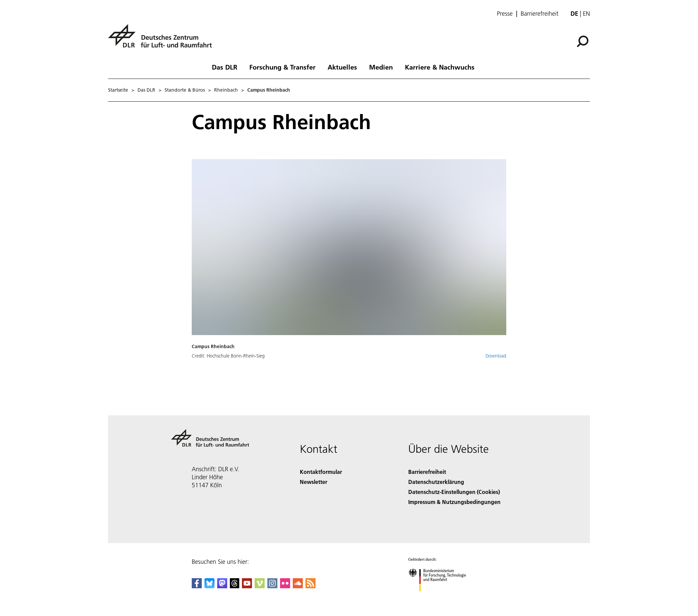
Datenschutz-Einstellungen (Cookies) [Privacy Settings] (454, 492)
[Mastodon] (222, 586)
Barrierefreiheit (540, 14)
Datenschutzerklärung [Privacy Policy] (436, 482)
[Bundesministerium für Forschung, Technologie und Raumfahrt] (441, 597)
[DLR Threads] (235, 586)
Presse (505, 14)
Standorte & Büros (185, 90)
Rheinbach (226, 90)
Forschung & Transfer (282, 67)
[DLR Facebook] (197, 586)
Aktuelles (342, 67)
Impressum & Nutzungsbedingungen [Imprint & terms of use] (454, 502)
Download (496, 356)
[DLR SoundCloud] (298, 586)
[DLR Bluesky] (209, 586)
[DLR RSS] (311, 586)
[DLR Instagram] (272, 586)
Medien (381, 67)
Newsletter (314, 482)
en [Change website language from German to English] (586, 14)
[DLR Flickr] (285, 586)
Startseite (118, 90)
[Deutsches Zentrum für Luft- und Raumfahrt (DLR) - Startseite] (163, 40)
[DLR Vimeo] (260, 586)
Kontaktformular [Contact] (321, 472)
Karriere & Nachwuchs (440, 67)
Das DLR (225, 67)
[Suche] (583, 41)
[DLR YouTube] (247, 586)
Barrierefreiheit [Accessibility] (427, 472)
